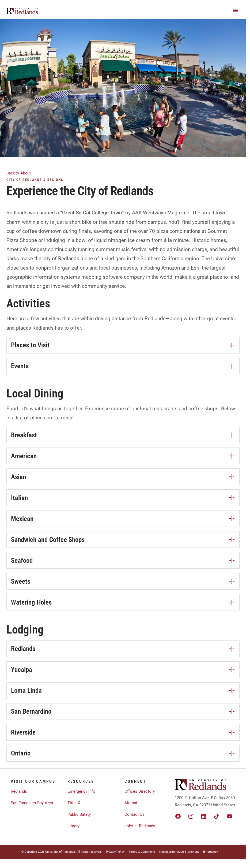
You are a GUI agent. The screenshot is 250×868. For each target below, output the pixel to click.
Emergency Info (81, 791)
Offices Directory (140, 791)
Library (73, 826)
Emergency (211, 852)
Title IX (74, 803)
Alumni (131, 803)
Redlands (19, 791)
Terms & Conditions (142, 852)
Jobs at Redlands (140, 826)
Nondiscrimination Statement (179, 852)
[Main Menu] (236, 10)
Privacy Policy (115, 852)
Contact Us (135, 814)
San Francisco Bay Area (32, 803)
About (22, 173)
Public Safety (79, 814)
